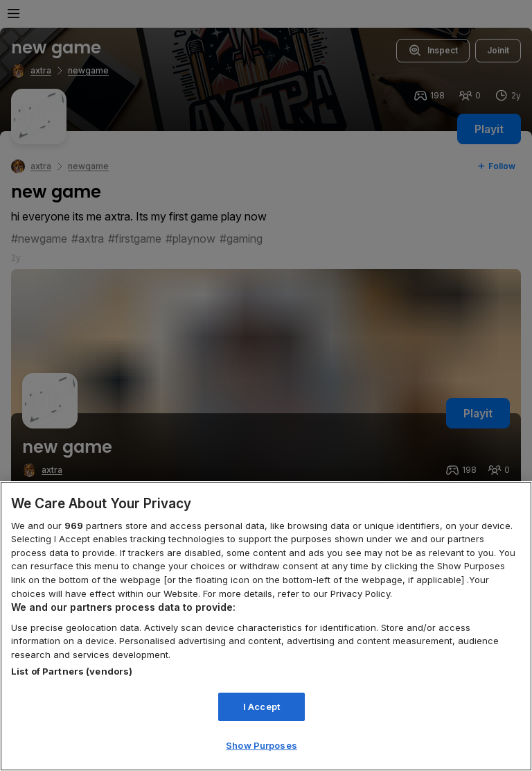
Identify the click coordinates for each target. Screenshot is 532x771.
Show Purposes (261, 745)
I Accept (261, 707)
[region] (266, 626)
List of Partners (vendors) (72, 671)
